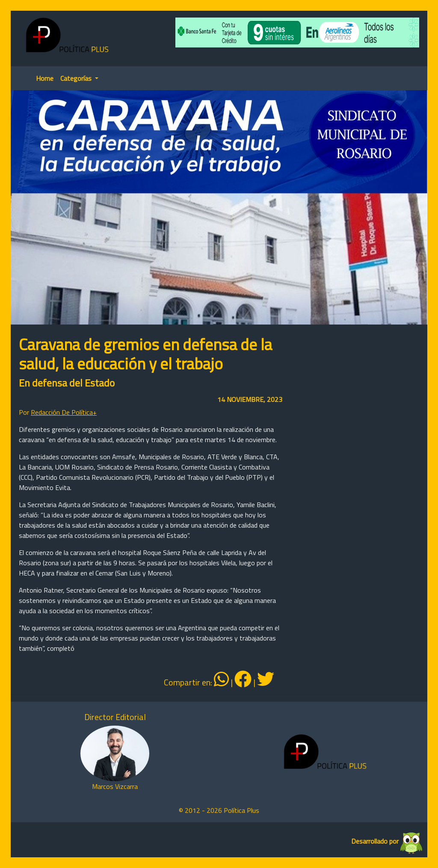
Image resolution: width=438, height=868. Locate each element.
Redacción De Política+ (64, 412)
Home (45, 78)
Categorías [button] (77, 78)
